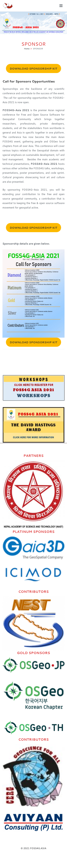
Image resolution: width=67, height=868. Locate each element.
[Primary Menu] (61, 6)
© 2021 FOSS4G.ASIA (33, 848)
